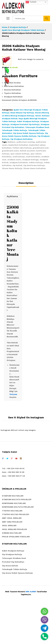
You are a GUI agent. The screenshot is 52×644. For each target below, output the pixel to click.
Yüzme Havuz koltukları (35, 207)
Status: (6, 106)
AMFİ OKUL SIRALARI (12, 556)
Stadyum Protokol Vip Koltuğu (25, 163)
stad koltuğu (19, 195)
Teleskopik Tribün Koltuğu (15, 169)
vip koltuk (17, 204)
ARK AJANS (31, 630)
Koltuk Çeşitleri (28, 189)
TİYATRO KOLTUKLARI (12, 549)
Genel (38, 154)
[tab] (26, 223)
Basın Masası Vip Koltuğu (22, 151)
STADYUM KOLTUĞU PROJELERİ (17, 538)
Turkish (31, 2)
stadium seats (14, 198)
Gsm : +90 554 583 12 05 (13, 511)
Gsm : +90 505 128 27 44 (13, 514)
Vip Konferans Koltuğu (34, 204)
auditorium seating (25, 180)
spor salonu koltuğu (20, 192)
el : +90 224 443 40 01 (14, 507)
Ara (47, 18)
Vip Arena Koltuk (10, 604)
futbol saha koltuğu (22, 186)
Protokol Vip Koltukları (13, 600)
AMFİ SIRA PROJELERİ (12, 560)
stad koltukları (33, 195)
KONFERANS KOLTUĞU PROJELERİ (18, 545)
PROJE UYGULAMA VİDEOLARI (16, 575)
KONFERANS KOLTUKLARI (14, 542)
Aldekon (11, 180)
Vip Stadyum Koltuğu (12, 593)
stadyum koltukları (19, 201)
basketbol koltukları (18, 183)
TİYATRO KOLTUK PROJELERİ (16, 553)
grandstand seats (10, 189)
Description (26, 221)
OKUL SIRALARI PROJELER (14, 568)
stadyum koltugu (30, 198)
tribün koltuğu (36, 201)
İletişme (13, 433)
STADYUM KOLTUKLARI (13, 534)
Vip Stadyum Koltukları (22, 178)
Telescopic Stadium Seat (37, 166)
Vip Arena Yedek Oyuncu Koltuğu (28, 172)
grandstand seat (41, 186)
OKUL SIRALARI (9, 564)
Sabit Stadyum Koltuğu (28, 160)
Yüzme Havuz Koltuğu (12, 207)
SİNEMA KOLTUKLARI (12, 571)
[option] (7, 61)
